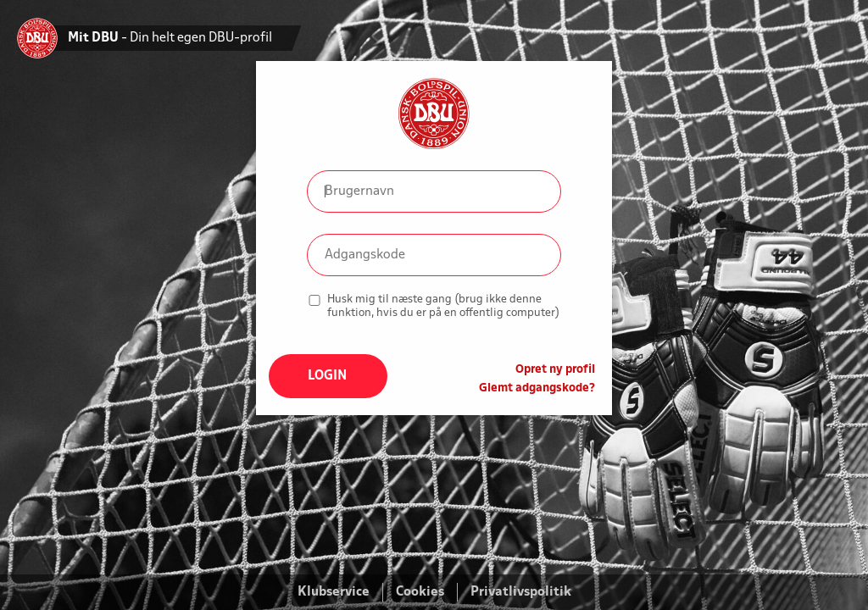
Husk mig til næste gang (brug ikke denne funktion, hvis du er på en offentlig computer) (443, 306)
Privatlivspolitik (521, 592)
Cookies (420, 592)
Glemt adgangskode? (537, 388)
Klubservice (334, 592)
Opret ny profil (555, 370)
